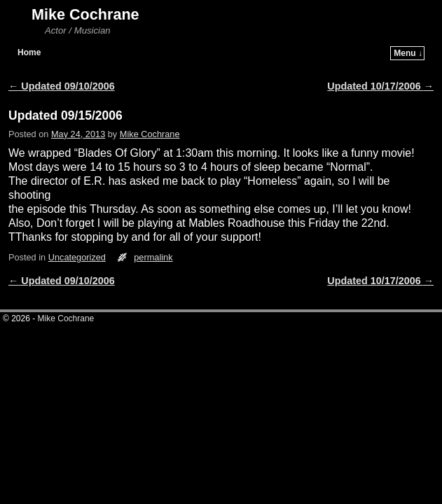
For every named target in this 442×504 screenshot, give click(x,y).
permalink (153, 236)
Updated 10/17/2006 (380, 65)
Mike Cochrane (85, 14)
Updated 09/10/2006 (62, 65)
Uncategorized (77, 236)
